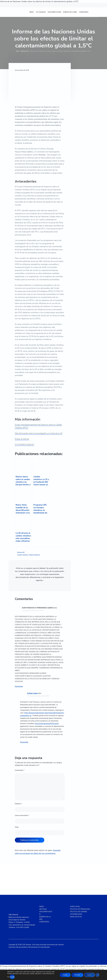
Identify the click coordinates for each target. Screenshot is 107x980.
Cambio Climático (23, 555)
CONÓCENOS (44, 922)
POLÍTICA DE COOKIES (79, 912)
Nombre (18, 804)
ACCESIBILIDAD (76, 914)
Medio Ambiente (35, 555)
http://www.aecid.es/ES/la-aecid (47, 724)
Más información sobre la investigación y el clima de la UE (39, 433)
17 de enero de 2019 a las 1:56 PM (38, 696)
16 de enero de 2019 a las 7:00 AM (33, 611)
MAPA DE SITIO (76, 917)
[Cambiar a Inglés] (96, 12)
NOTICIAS (43, 909)
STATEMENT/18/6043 (25, 445)
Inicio (18, 51)
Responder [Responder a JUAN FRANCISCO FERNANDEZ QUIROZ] (19, 686)
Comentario (20, 770)
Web (17, 827)
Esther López (33, 693)
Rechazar (76, 974)
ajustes (14, 977)
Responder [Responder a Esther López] (24, 742)
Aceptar (63, 974)
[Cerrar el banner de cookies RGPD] (97, 974)
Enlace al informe (22, 439)
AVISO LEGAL (75, 906)
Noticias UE (25, 51)
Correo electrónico (22, 815)
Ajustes (89, 974)
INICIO (42, 906)
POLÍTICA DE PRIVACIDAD (80, 909)
